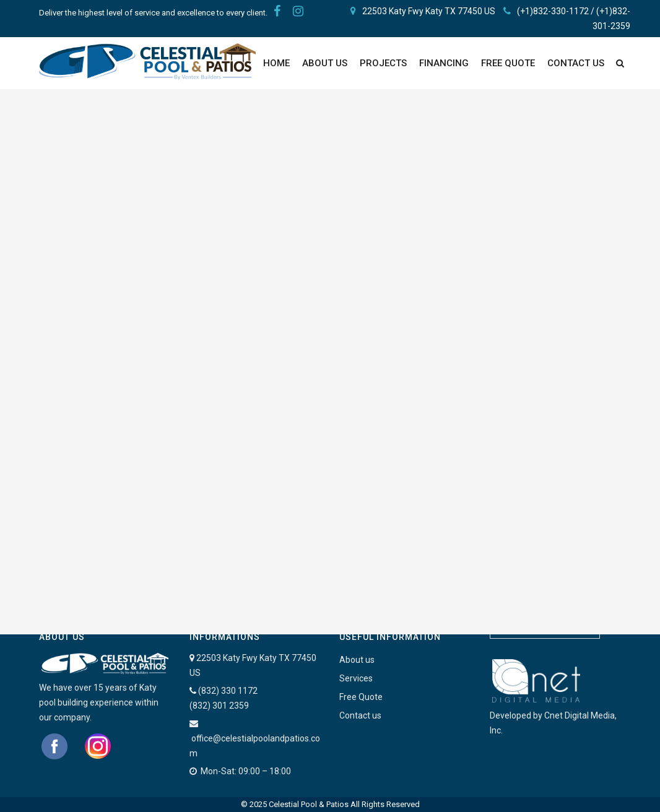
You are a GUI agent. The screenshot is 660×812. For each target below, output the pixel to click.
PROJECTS (383, 63)
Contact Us (576, 63)
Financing (444, 63)
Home (276, 63)
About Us (325, 63)
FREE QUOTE (508, 63)
